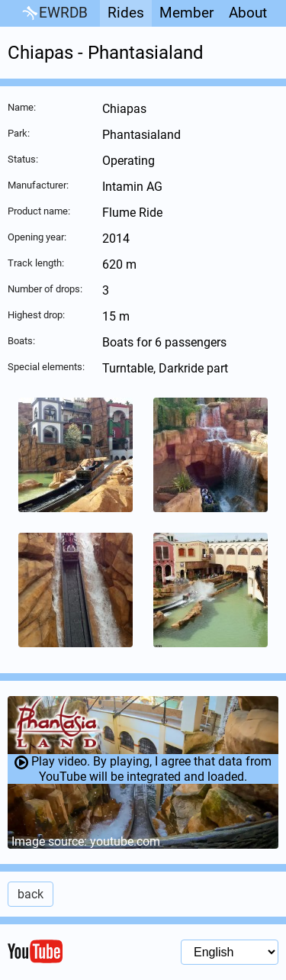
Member (186, 13)
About (248, 13)
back (31, 894)
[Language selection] (230, 952)
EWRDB (54, 13)
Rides (126, 13)
